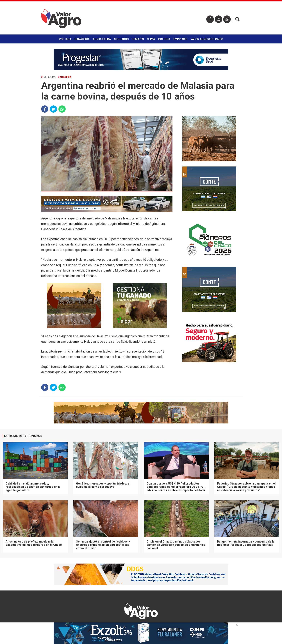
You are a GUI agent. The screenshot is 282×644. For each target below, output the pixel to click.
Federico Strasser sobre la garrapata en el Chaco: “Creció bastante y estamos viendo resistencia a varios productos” (246, 487)
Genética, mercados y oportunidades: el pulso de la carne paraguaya (103, 485)
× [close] (237, 625)
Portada (65, 39)
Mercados (121, 39)
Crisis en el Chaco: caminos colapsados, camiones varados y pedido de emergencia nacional (176, 545)
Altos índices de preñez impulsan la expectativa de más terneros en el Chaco (34, 543)
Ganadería (82, 39)
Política (164, 39)
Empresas (180, 39)
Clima (151, 39)
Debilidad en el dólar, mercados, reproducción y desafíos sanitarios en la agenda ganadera (33, 487)
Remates (138, 39)
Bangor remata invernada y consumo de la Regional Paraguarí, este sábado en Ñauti (246, 543)
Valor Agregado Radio (207, 39)
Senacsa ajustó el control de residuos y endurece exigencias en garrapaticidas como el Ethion (103, 545)
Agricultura (102, 39)
